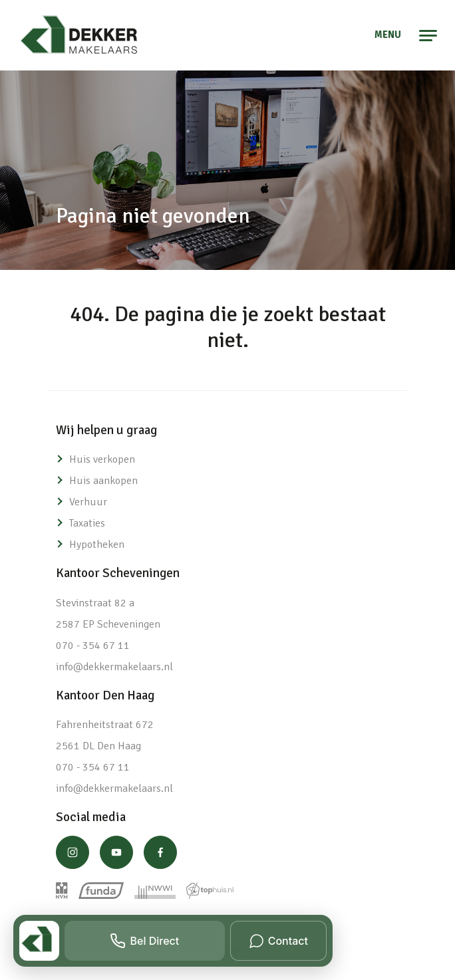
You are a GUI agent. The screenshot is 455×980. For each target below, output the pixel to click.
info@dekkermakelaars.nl (114, 667)
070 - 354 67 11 (93, 646)
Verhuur (88, 502)
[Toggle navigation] (429, 35)
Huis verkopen (102, 459)
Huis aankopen (103, 481)
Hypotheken (97, 545)
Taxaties (87, 523)
